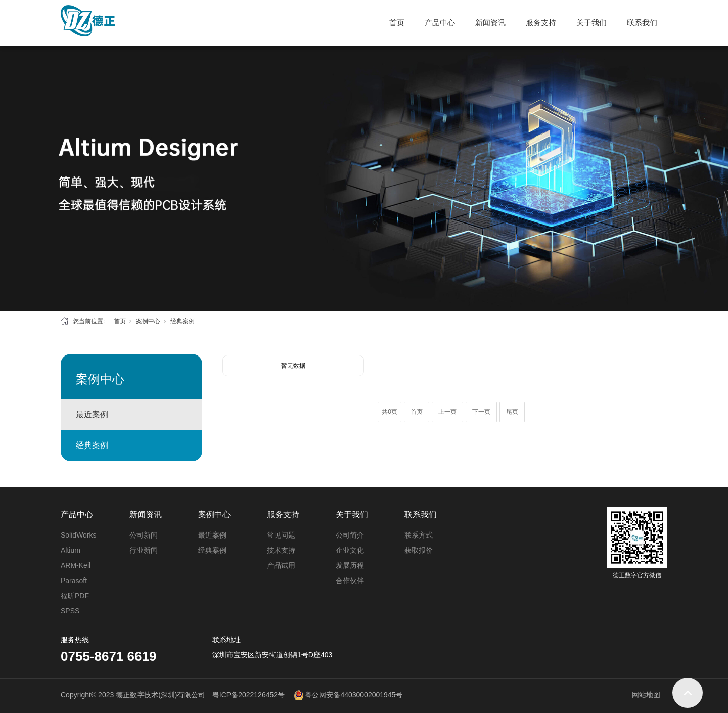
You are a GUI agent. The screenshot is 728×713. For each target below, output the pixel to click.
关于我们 (591, 23)
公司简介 (350, 535)
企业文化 (350, 550)
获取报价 (419, 550)
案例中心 (148, 321)
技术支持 (281, 550)
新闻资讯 (490, 23)
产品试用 (281, 565)
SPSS (70, 611)
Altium (71, 550)
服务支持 (541, 23)
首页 (397, 23)
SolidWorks (79, 535)
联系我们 (642, 23)
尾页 (512, 412)
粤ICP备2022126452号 (248, 695)
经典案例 (183, 321)
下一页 (481, 412)
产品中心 (440, 23)
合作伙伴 (350, 581)
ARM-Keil (76, 565)
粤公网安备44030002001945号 (354, 695)
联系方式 (419, 535)
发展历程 (350, 565)
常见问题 (281, 535)
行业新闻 (144, 550)
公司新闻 (144, 535)
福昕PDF (75, 596)
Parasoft (74, 581)
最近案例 (92, 414)
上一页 (447, 412)
